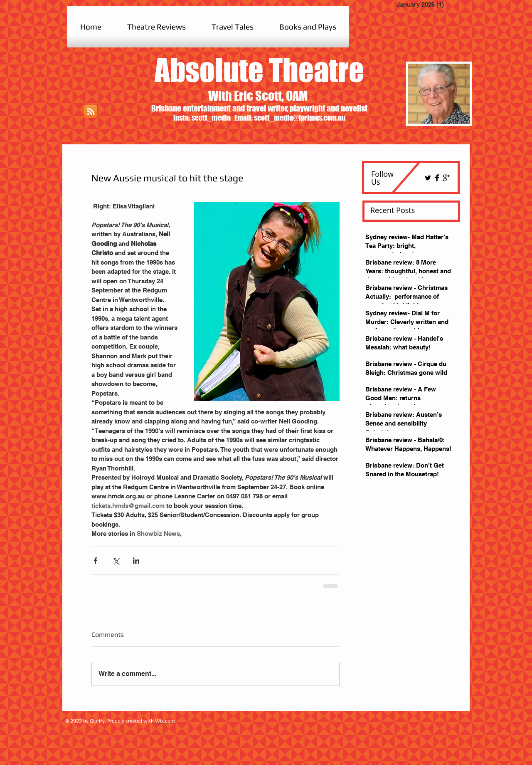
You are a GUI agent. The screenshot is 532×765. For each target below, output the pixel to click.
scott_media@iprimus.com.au (300, 118)
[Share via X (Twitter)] (116, 561)
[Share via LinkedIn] (136, 561)
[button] (156, 27)
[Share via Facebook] (95, 561)
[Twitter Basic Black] (428, 178)
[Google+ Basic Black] (446, 178)
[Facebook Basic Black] (437, 178)
